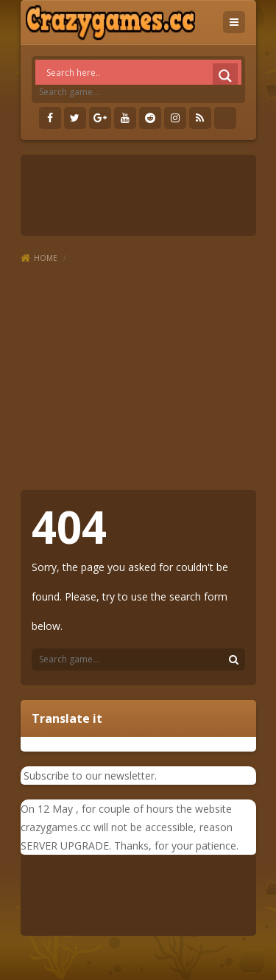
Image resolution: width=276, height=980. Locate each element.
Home (46, 258)
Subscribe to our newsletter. (89, 776)
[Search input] (142, 72)
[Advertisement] (138, 378)
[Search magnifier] (225, 76)
